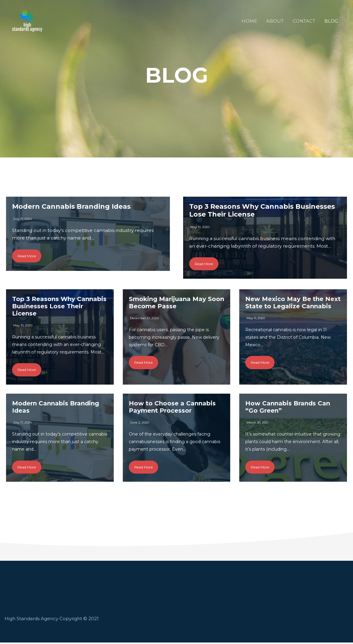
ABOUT (275, 21)
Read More (27, 256)
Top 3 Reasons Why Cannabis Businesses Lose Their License (262, 210)
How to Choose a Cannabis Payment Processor (172, 408)
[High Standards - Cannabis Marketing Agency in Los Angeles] (27, 21)
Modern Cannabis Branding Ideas (71, 206)
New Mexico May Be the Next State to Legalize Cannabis (293, 303)
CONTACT (304, 21)
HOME (249, 21)
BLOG (331, 21)
